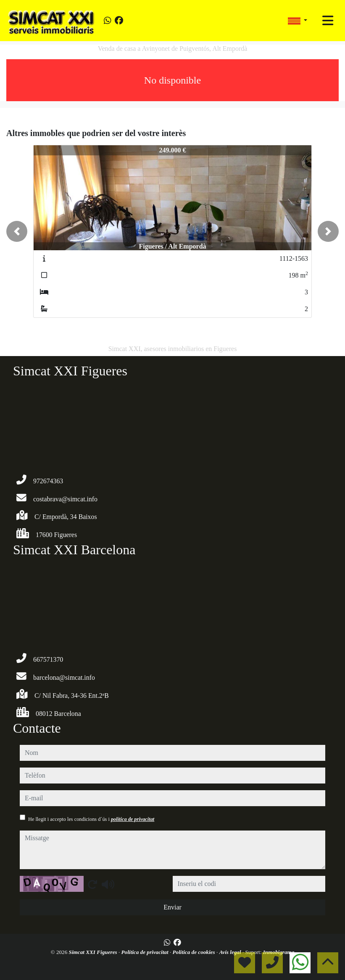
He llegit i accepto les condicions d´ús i (91, 819)
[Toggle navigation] (328, 21)
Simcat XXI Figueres (94, 952)
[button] (17, 231)
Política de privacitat (146, 952)
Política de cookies (195, 952)
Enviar (172, 907)
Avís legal (230, 952)
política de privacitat (133, 819)
